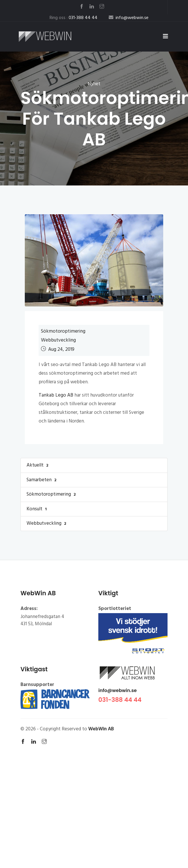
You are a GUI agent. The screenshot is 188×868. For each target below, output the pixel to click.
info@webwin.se (117, 690)
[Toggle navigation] (166, 37)
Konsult (37, 509)
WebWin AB (101, 729)
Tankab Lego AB (56, 395)
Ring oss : (74, 18)
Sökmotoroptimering (63, 331)
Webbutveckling (58, 340)
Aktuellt (38, 465)
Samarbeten (42, 480)
